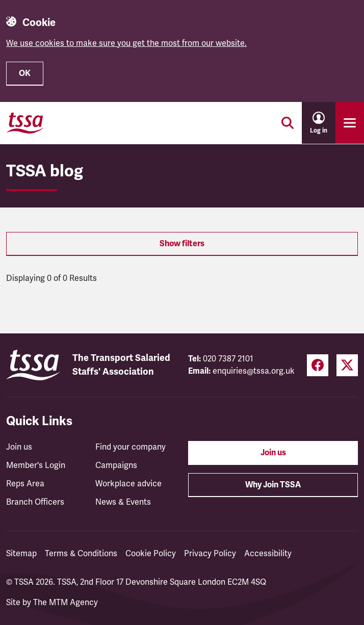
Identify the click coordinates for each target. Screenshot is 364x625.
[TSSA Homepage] (25, 123)
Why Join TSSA (273, 485)
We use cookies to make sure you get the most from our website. (126, 43)
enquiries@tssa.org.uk (254, 371)
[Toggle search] (288, 123)
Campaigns (116, 465)
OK (25, 73)
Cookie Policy (151, 554)
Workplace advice (128, 484)
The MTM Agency (66, 603)
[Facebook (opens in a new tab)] (318, 365)
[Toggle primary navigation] (350, 123)
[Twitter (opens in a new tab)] (347, 365)
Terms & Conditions (81, 554)
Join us (19, 447)
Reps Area (25, 484)
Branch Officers (35, 502)
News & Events (123, 502)
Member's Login (36, 465)
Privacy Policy (210, 554)
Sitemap (21, 554)
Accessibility (268, 554)
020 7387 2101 (228, 359)
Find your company (131, 447)
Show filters (182, 244)
